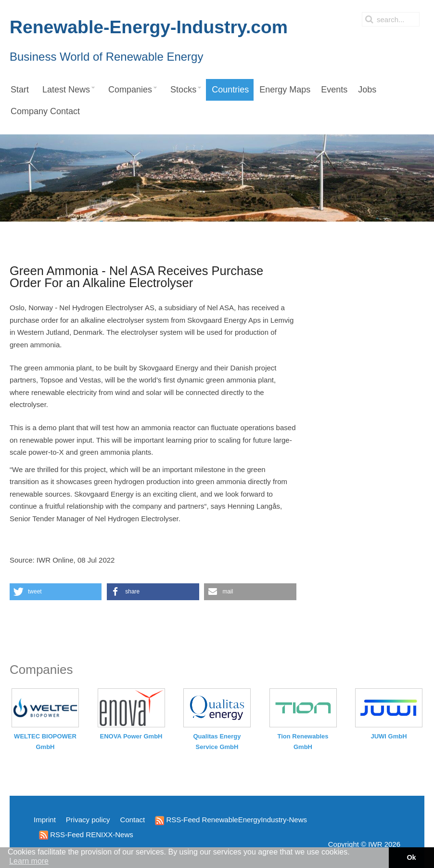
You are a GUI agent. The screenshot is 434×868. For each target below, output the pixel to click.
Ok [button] (411, 857)
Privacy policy (88, 820)
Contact (133, 820)
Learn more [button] (29, 861)
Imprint (45, 820)
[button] (56, 592)
